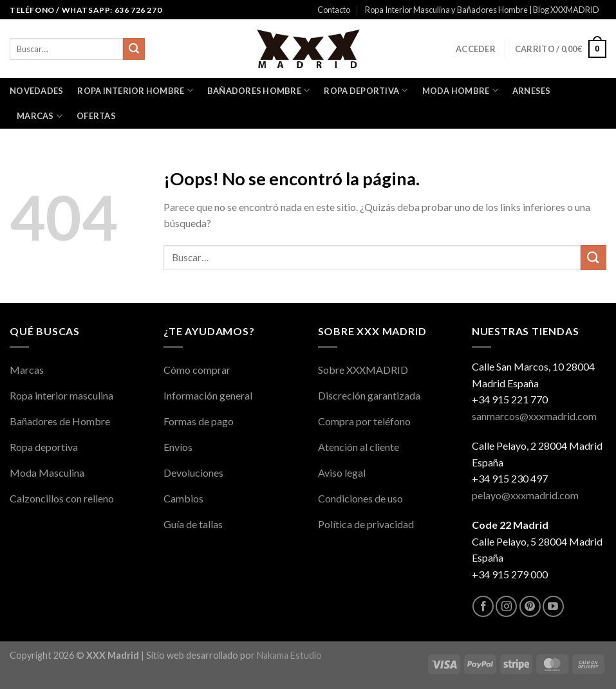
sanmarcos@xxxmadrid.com (534, 416)
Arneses (532, 91)
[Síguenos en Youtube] (553, 606)
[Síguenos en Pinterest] (530, 606)
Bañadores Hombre (259, 90)
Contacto (334, 10)
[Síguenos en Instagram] (506, 606)
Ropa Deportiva (366, 90)
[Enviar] (134, 49)
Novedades (36, 91)
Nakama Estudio (289, 655)
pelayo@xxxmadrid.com (525, 495)
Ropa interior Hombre (135, 90)
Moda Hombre (460, 90)
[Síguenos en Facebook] (483, 606)
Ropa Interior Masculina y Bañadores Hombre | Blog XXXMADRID (482, 10)
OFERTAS (96, 116)
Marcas (40, 116)
